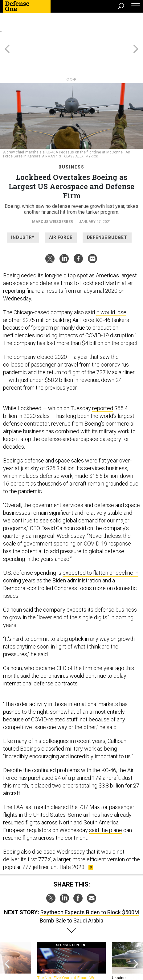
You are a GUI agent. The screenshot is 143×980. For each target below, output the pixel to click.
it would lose (111, 285)
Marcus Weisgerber (53, 194)
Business (71, 139)
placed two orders (56, 758)
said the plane (106, 802)
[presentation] (7, 936)
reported (103, 381)
